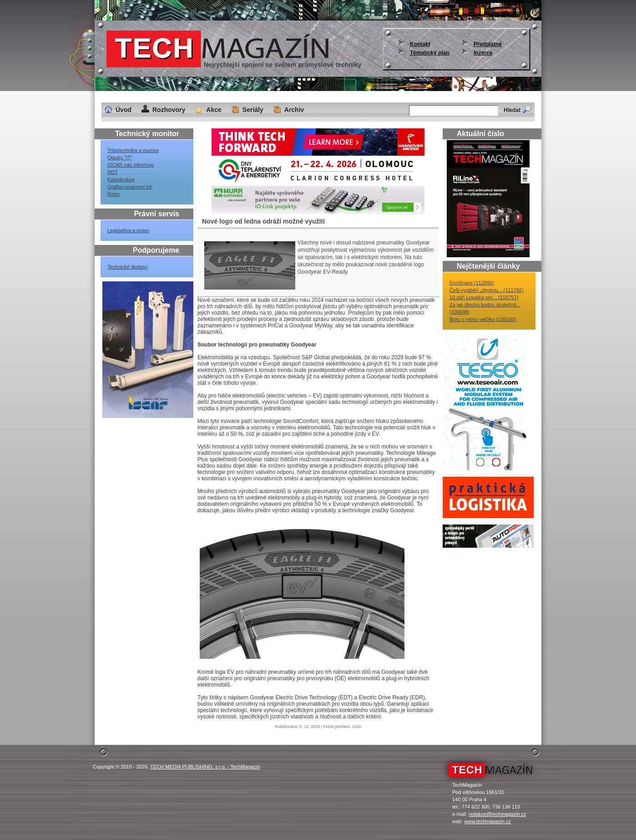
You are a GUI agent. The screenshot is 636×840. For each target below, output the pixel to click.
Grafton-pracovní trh (130, 187)
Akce (214, 110)
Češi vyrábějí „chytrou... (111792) (487, 290)
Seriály (253, 110)
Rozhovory (169, 110)
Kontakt (420, 44)
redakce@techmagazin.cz (497, 814)
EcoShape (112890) (472, 283)
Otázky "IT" (120, 158)
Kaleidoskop (121, 179)
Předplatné (488, 44)
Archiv (294, 110)
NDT (113, 172)
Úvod (124, 110)
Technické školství (128, 267)
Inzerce (483, 53)
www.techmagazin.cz (487, 821)
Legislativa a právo (128, 230)
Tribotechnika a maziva (133, 150)
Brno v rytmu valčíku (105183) (483, 319)
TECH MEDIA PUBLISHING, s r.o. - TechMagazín (205, 767)
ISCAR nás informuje (131, 165)
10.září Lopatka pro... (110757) (484, 297)
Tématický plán (430, 53)
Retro (114, 194)
